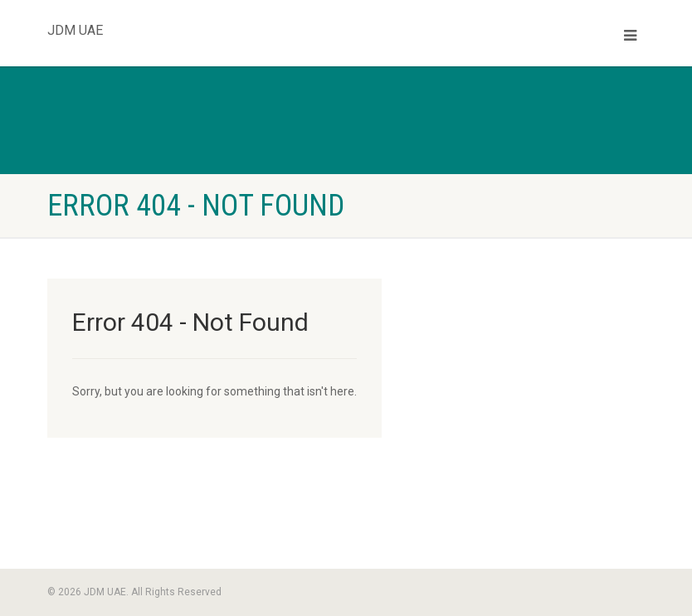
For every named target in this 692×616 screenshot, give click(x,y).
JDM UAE (75, 27)
